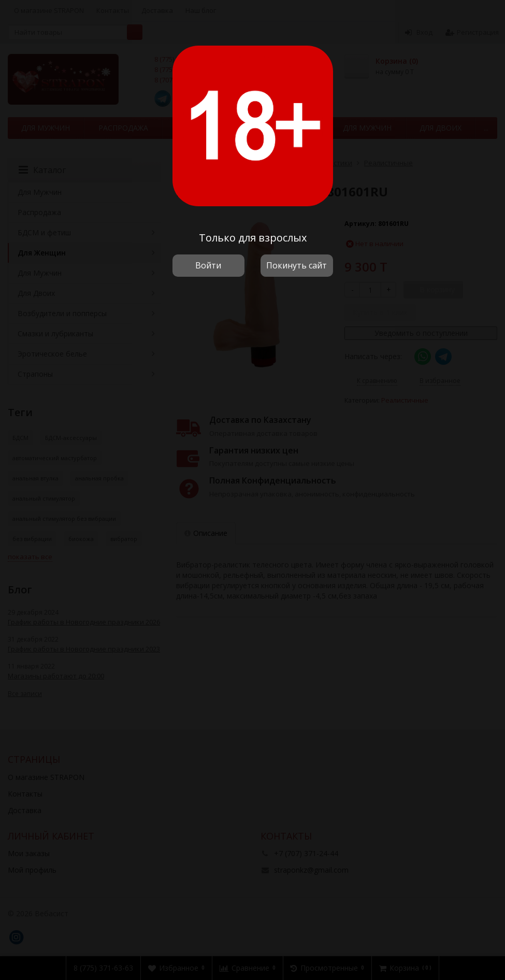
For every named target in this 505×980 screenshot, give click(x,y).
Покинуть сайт (297, 265)
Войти (208, 265)
